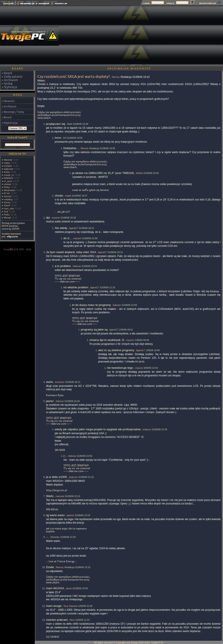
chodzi (59, 196)
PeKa (7, 187)
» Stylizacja (9, 87)
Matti (70, 124)
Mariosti (8, 160)
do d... (67, 238)
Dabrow (77, 266)
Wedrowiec (10, 190)
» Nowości (8, 101)
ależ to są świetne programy (116, 350)
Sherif (7, 205)
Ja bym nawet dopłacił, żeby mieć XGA (71, 252)
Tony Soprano (70, 606)
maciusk (60, 496)
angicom (73, 477)
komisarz (60, 382)
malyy (7, 163)
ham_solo (9, 209)
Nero (72, 620)
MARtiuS (8, 178)
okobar (7, 184)
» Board (7, 73)
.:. (47, 537)
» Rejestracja (10, 123)
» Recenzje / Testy (13, 112)
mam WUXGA (55, 588)
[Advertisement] (186, 36)
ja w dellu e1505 (57, 477)
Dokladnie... (71, 148)
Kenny (7, 202)
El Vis (7, 193)
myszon (56, 218)
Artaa (7, 172)
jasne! (50, 401)
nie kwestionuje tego (120, 368)
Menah (7, 218)
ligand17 (73, 228)
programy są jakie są (94, 330)
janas (69, 588)
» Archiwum (10, 80)
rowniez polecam (57, 620)
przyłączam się (56, 124)
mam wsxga (54, 606)
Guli (6, 212)
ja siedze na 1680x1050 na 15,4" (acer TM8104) (103, 173)
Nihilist (139, 173)
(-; (65, 456)
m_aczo (8, 181)
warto (50, 382)
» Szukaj (7, 83)
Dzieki (50, 567)
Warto (50, 496)
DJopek (8, 166)
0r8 (65, 138)
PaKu (7, 215)
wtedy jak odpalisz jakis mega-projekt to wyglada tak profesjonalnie (98, 429)
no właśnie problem (76, 287)
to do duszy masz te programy (92, 305)
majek (68, 196)
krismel (8, 196)
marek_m (9, 175)
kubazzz (147, 429)
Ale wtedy (61, 228)
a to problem (63, 266)
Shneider (55, 537)
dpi (48, 218)
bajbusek (9, 169)
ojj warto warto (55, 515)
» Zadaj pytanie (12, 77)
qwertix (70, 515)
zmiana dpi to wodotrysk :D (107, 340)
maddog (8, 199)
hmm (58, 138)
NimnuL (116, 77)
